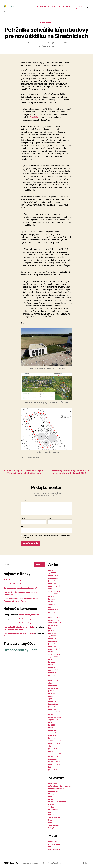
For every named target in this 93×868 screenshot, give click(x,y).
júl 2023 (51, 660)
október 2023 (53, 652)
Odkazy (79, 6)
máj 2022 (52, 696)
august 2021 (53, 720)
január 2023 (53, 675)
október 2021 (53, 715)
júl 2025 (51, 597)
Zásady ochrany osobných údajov (70, 9)
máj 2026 (52, 570)
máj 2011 (52, 751)
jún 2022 (52, 694)
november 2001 (54, 764)
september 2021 (55, 717)
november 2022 (54, 681)
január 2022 (53, 707)
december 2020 (54, 741)
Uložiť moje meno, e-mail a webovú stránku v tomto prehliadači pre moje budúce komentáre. (46, 537)
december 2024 (54, 615)
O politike (52, 804)
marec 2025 (53, 607)
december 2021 (54, 709)
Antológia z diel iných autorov (60, 786)
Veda (50, 823)
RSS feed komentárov (57, 847)
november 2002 (54, 762)
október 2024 (53, 620)
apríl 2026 (52, 573)
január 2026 (53, 581)
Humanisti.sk (14, 863)
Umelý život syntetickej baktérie (16, 636)
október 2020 (53, 746)
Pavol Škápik (36, 117)
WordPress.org (54, 850)
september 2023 (55, 654)
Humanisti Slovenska (43, 6)
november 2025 (54, 586)
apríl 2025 (52, 604)
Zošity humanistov (55, 828)
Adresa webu (25, 527)
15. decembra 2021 (61, 43)
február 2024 (53, 641)
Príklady (51, 812)
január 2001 (53, 770)
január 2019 (53, 749)
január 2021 (53, 738)
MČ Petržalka (53, 368)
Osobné (51, 807)
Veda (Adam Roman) (56, 825)
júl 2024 (51, 628)
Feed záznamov (54, 844)
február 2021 (53, 736)
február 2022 (53, 704)
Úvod (50, 820)
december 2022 (54, 678)
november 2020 (54, 743)
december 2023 (54, 646)
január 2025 (53, 612)
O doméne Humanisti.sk (67, 6)
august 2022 (53, 688)
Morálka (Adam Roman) (57, 802)
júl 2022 (51, 691)
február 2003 (53, 759)
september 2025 (55, 591)
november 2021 (54, 712)
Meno (23, 518)
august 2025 (53, 594)
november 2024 (54, 618)
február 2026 (53, 578)
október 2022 (53, 683)
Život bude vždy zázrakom (14, 584)
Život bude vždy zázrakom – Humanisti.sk (19, 627)
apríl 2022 (52, 699)
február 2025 (53, 610)
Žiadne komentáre (48, 47)
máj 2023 (52, 665)
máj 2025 (52, 602)
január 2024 (53, 644)
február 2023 (53, 673)
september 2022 (55, 686)
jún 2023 (52, 662)
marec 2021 (53, 733)
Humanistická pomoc (56, 789)
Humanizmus (53, 791)
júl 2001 (51, 767)
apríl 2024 (52, 636)
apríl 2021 (52, 730)
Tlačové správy (46, 23)
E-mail (50, 518)
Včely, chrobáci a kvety (12, 580)
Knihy (50, 797)
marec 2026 (53, 576)
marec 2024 (53, 639)
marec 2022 (53, 702)
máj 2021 (52, 728)
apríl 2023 (52, 667)
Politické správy (54, 810)
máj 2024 (52, 633)
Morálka (51, 799)
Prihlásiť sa (52, 842)
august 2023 (53, 657)
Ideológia (52, 794)
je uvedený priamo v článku (41, 43)
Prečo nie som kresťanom (13, 629)
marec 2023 (53, 670)
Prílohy (51, 815)
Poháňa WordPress (54, 863)
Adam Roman (53, 783)
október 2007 (53, 757)
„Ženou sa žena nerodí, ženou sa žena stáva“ (20, 588)
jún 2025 (52, 599)
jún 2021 (52, 725)
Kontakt (54, 6)
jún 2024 (52, 631)
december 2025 (54, 583)
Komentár (25, 501)
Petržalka (36, 458)
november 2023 (54, 649)
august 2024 (53, 625)
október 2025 (53, 589)
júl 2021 (51, 722)
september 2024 (55, 623)
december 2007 (54, 754)
